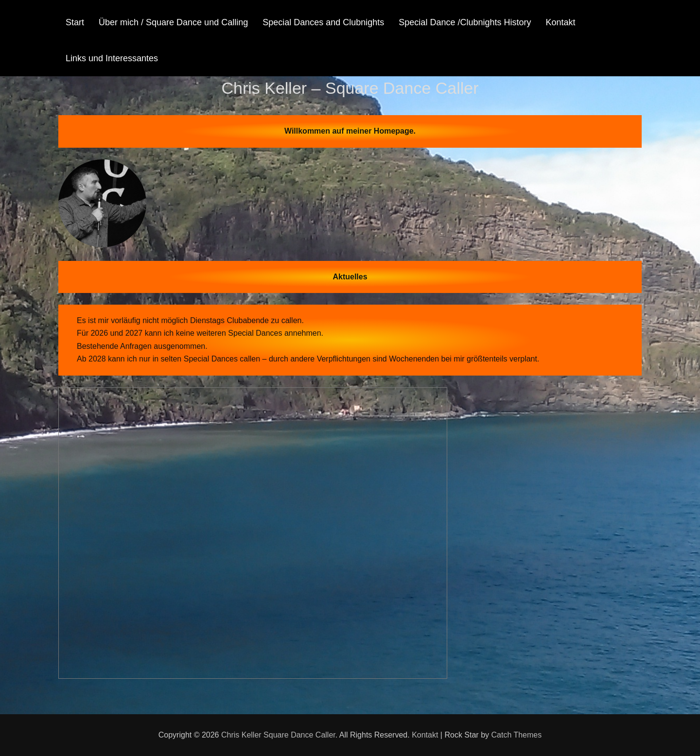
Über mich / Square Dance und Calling (173, 22)
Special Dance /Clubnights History (465, 22)
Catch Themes (516, 735)
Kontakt (560, 22)
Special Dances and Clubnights (323, 22)
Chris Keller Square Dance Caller (278, 735)
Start (75, 22)
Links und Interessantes (112, 58)
